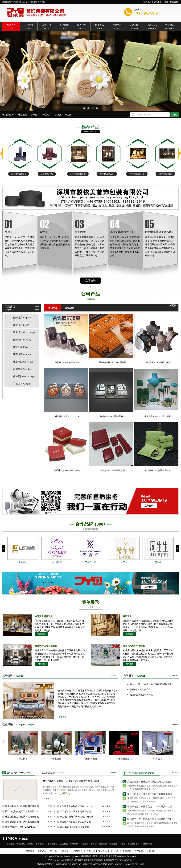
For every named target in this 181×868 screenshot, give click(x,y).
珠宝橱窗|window (22, 354)
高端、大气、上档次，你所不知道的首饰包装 (151, 684)
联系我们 (66, 851)
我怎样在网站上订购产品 (141, 695)
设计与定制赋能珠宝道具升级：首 (22, 811)
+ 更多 (173, 305)
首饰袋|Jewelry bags (24, 376)
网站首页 (11, 25)
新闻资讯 (99, 25)
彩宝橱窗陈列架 (163, 174)
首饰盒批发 (53, 844)
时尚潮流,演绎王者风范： (160, 232)
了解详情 (41, 634)
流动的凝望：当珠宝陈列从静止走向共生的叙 (150, 783)
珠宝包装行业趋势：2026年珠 (20, 827)
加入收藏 (158, 2)
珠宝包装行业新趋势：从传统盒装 (22, 817)
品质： (9, 232)
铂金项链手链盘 (15, 174)
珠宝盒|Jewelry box (23, 362)
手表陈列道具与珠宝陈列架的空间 (22, 806)
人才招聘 (135, 25)
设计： (44, 232)
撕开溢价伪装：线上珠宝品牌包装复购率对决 (150, 796)
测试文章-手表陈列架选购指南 (75, 827)
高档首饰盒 (147, 844)
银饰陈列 (74, 844)
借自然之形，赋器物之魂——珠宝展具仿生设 (150, 808)
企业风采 (115, 851)
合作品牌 (90, 851)
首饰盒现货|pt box (23, 369)
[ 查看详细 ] (62, 717)
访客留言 (170, 25)
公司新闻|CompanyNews (19, 773)
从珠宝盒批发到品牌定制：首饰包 (76, 806)
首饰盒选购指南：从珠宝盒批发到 (22, 822)
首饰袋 (94, 844)
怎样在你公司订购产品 (140, 689)
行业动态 (117, 25)
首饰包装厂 (41, 844)
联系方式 (152, 25)
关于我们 (54, 851)
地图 (166, 2)
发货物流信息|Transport (53, 773)
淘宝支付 (174, 2)
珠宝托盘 (113, 844)
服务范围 (82, 25)
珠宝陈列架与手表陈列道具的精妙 (76, 817)
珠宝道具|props (21, 325)
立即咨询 (90, 280)
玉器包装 (64, 844)
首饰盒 (58, 115)
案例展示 (64, 25)
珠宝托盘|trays (21, 347)
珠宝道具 (23, 115)
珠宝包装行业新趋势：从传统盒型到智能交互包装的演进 (71, 781)
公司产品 (29, 25)
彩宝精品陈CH (133, 174)
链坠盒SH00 (73, 174)
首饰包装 (35, 115)
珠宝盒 (68, 115)
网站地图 (127, 851)
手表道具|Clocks (22, 384)
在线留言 (78, 851)
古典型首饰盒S (44, 174)
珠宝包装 (47, 115)
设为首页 (147, 2)
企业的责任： (83, 232)
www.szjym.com (73, 856)
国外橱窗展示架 (104, 174)
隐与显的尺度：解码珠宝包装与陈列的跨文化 (150, 821)
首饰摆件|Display (22, 340)
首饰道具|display (22, 318)
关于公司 (46, 25)
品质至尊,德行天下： (122, 232)
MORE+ (114, 676)
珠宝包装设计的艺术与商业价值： (76, 811)
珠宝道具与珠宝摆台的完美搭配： (76, 822)
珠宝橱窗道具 (134, 844)
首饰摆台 (103, 844)
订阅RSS (151, 851)
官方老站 (139, 851)
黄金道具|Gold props (24, 332)
